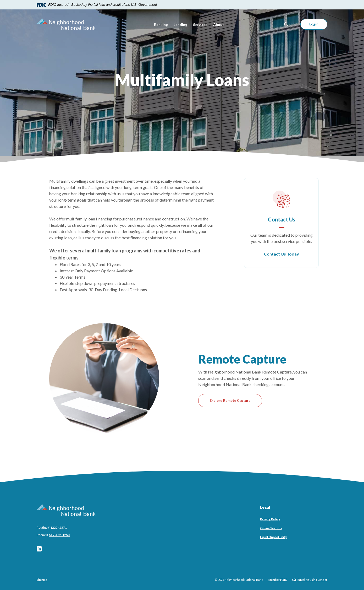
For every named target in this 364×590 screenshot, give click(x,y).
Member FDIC (278, 580)
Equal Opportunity (273, 537)
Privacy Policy (270, 519)
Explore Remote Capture (230, 400)
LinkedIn (39, 549)
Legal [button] (265, 507)
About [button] (219, 25)
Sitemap (42, 580)
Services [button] (200, 25)
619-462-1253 (59, 535)
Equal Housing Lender (312, 580)
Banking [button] (161, 25)
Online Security (271, 528)
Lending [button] (180, 25)
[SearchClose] (286, 24)
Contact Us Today (282, 254)
